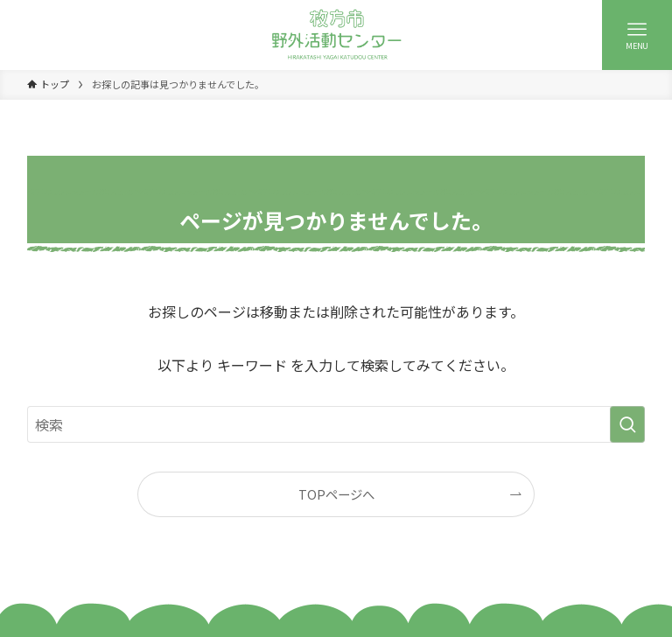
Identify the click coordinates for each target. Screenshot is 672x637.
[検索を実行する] (627, 424)
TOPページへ (336, 494)
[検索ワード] (336, 424)
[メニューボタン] (637, 35)
